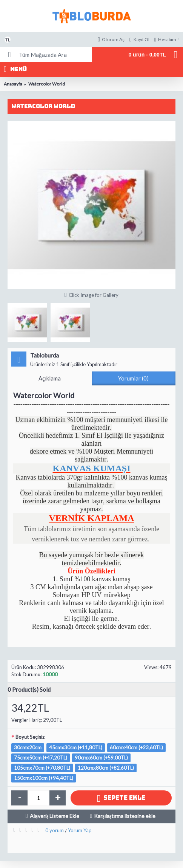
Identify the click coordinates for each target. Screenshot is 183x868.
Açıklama (50, 378)
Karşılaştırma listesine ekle (125, 816)
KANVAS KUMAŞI (91, 468)
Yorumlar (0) (133, 378)
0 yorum (55, 830)
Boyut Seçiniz (30, 737)
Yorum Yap (80, 830)
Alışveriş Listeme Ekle (55, 816)
